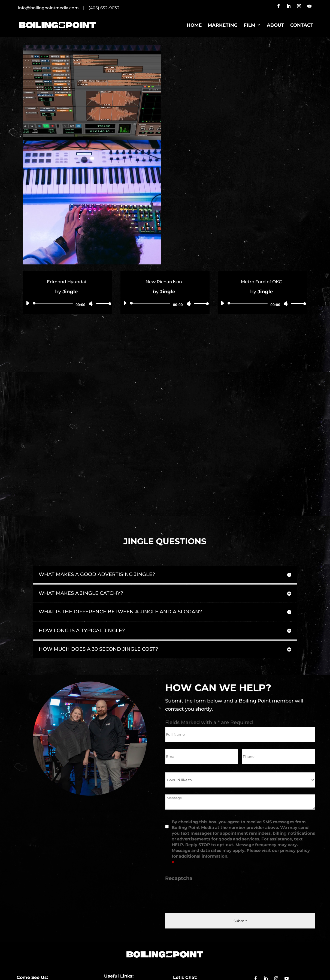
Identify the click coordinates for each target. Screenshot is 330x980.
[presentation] (207, 839)
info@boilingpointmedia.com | (53, 8)
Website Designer (229, 969)
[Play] (28, 303)
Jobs (117, 929)
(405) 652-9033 (104, 8)
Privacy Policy (195, 969)
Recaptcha (179, 821)
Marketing (223, 25)
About (275, 25)
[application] (66, 303)
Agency (139, 929)
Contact (302, 25)
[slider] (54, 303)
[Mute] (91, 304)
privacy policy (295, 793)
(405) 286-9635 (189, 929)
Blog (118, 938)
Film (249, 25)
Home (194, 25)
